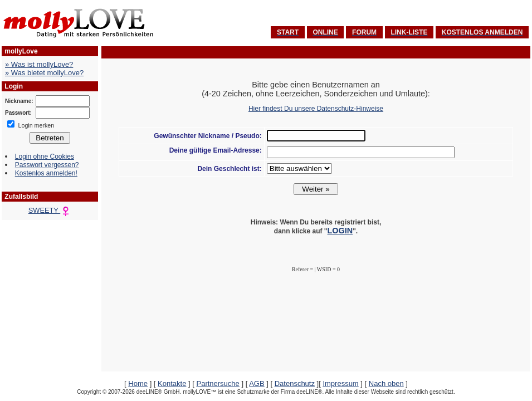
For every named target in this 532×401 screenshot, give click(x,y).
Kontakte (172, 383)
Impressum (340, 383)
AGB (257, 383)
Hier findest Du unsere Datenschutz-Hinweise (316, 109)
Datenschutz (295, 383)
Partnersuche (218, 383)
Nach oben (386, 383)
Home (138, 383)
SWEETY (50, 210)
